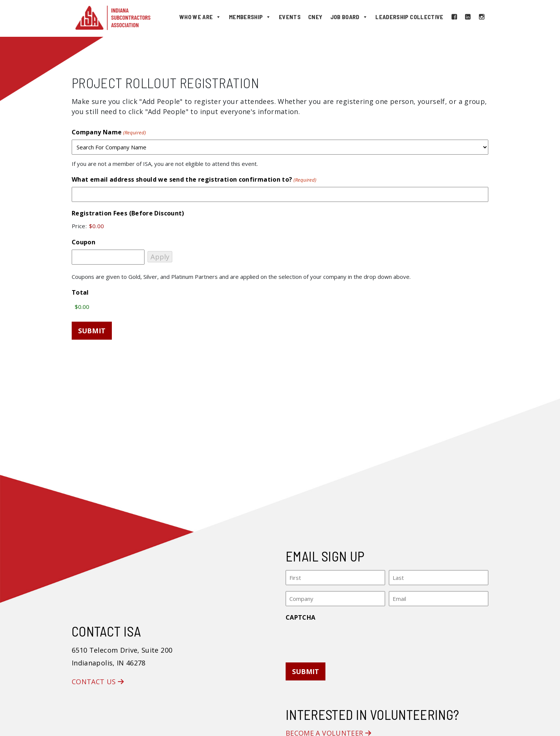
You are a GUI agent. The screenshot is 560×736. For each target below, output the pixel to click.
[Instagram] (482, 17)
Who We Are (200, 17)
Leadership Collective (409, 17)
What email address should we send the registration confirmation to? (194, 180)
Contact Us (98, 679)
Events (290, 17)
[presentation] (343, 637)
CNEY (315, 17)
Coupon (84, 242)
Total (80, 292)
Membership (250, 17)
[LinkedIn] (468, 17)
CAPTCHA (301, 615)
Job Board (349, 17)
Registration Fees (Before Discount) (128, 213)
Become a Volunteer (328, 731)
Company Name (109, 132)
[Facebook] (454, 17)
